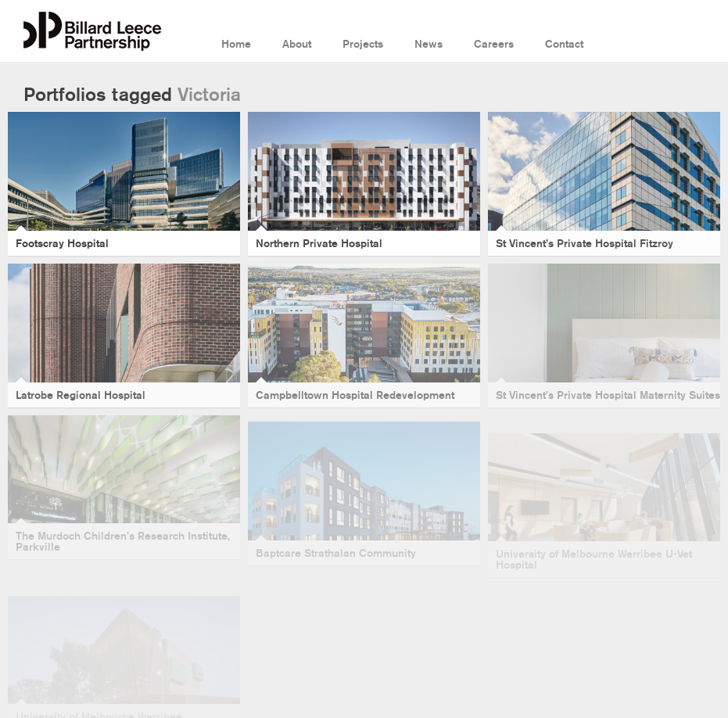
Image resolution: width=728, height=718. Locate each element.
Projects (363, 45)
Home (236, 45)
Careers (494, 45)
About (297, 45)
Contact (564, 45)
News (429, 45)
